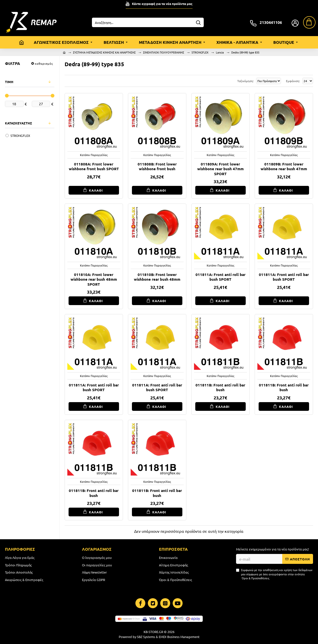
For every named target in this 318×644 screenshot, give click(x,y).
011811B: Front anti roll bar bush (220, 388)
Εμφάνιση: (292, 81)
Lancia (220, 52)
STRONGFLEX (200, 52)
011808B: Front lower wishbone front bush (157, 167)
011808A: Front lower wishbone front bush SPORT (94, 167)
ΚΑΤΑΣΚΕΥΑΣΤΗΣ (19, 123)
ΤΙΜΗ (9, 82)
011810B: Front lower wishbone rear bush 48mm (157, 277)
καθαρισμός (44, 63)
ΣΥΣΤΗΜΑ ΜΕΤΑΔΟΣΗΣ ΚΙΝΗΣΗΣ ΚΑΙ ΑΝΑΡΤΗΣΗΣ (104, 52)
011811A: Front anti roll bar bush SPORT (220, 277)
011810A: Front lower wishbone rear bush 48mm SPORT (94, 279)
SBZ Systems (146, 637)
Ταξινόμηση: (223, 81)
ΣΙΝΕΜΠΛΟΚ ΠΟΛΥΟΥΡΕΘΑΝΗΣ (164, 52)
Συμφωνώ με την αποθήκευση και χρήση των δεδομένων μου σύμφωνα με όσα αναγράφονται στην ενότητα (274, 574)
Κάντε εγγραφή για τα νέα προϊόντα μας (162, 4)
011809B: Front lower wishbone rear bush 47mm (284, 167)
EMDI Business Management (179, 637)
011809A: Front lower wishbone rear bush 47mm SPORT (220, 169)
